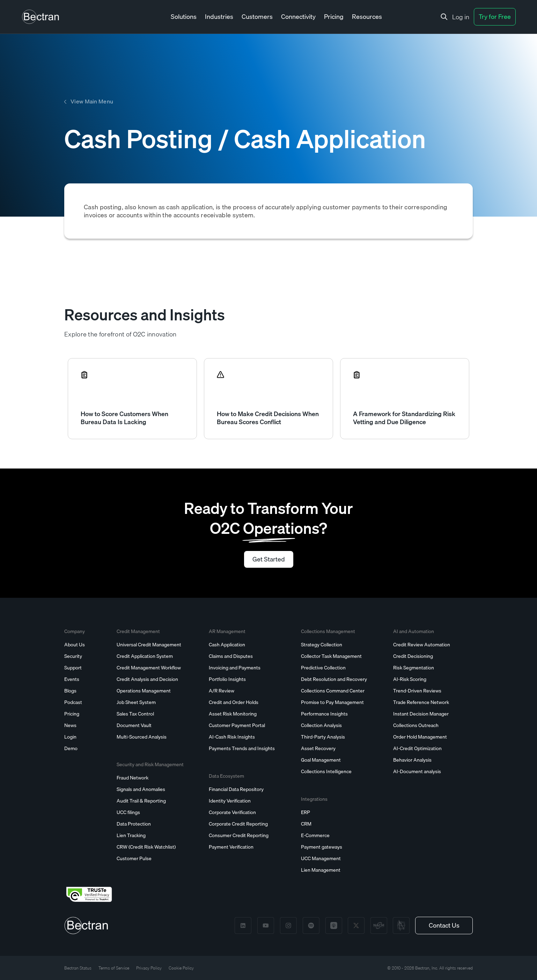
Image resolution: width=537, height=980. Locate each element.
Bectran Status (78, 968)
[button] (184, 17)
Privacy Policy (149, 968)
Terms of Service (114, 968)
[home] (41, 17)
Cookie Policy (181, 968)
